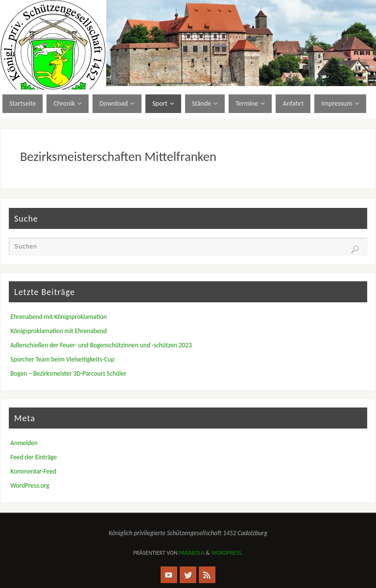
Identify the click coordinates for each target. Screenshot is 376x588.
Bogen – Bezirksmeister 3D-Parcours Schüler (68, 373)
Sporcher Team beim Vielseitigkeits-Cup (62, 359)
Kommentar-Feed (33, 471)
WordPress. (227, 553)
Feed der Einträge (34, 457)
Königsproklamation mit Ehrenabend (59, 331)
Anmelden (24, 443)
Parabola (191, 553)
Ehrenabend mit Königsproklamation (59, 317)
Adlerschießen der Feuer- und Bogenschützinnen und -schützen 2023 (101, 345)
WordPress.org (30, 486)
